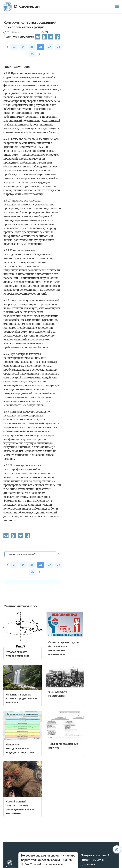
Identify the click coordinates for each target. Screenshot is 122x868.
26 (41, 47)
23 (14, 47)
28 (58, 47)
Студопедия (21, 6)
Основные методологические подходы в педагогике (20, 748)
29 (33, 54)
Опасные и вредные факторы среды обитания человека (22, 699)
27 (49, 47)
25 (32, 47)
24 (23, 47)
